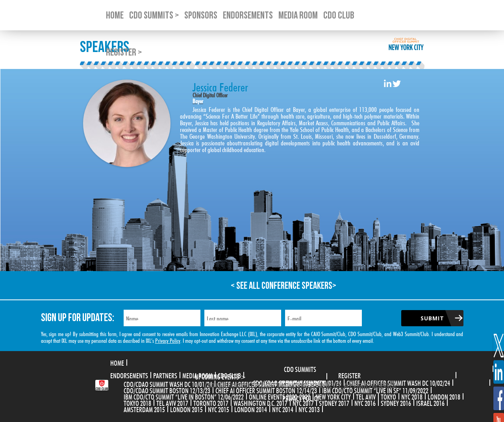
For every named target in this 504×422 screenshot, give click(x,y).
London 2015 (186, 409)
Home (117, 362)
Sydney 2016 (396, 402)
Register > (124, 53)
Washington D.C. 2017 (260, 402)
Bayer (198, 100)
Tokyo (388, 396)
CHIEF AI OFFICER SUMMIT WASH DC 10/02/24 (398, 382)
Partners (165, 375)
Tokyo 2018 (137, 402)
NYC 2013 (309, 409)
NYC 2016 (365, 402)
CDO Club (229, 375)
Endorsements (129, 375)
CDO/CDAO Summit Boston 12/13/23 (167, 390)
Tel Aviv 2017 (172, 402)
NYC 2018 (412, 396)
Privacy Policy (168, 340)
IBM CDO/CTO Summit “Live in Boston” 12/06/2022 (184, 396)
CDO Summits (300, 368)
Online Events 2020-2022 (280, 396)
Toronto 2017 (211, 402)
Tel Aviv (366, 396)
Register (349, 375)
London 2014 (251, 409)
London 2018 (444, 396)
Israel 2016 (430, 402)
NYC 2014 (283, 409)
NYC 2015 (219, 409)
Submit (432, 318)
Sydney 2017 (334, 402)
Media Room (197, 375)
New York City (333, 396)
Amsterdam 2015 (144, 409)
